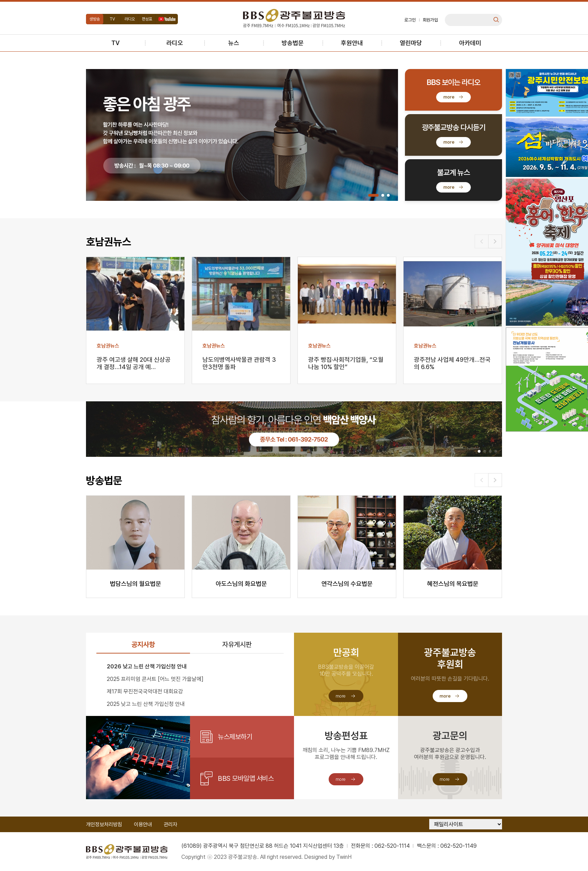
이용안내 (143, 825)
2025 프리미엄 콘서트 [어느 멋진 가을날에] (155, 679)
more (449, 97)
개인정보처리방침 (104, 825)
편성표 (147, 19)
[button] (373, 195)
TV (112, 19)
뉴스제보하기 (235, 737)
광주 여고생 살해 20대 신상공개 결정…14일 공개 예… (134, 363)
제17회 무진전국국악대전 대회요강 (145, 691)
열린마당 (411, 43)
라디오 (130, 19)
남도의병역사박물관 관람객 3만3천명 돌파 (239, 363)
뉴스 (234, 43)
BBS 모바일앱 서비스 (246, 778)
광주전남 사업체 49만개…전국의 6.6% (452, 363)
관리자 (170, 825)
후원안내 (352, 43)
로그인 (410, 20)
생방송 (95, 19)
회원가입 (430, 20)
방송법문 (293, 43)
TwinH (344, 857)
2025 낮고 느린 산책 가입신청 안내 (146, 704)
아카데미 (470, 43)
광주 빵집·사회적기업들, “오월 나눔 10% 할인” (346, 363)
